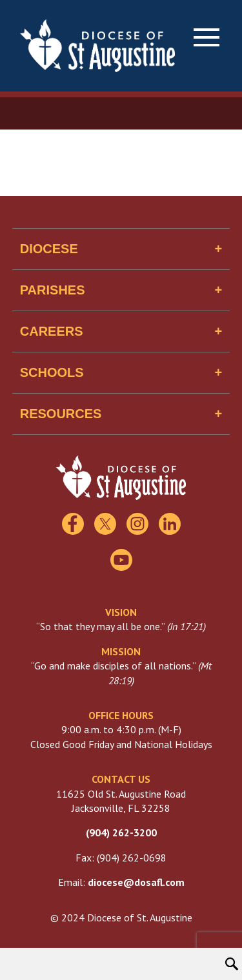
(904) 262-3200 (121, 832)
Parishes (53, 290)
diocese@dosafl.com (136, 882)
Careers (52, 331)
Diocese (49, 249)
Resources (61, 414)
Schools (52, 372)
